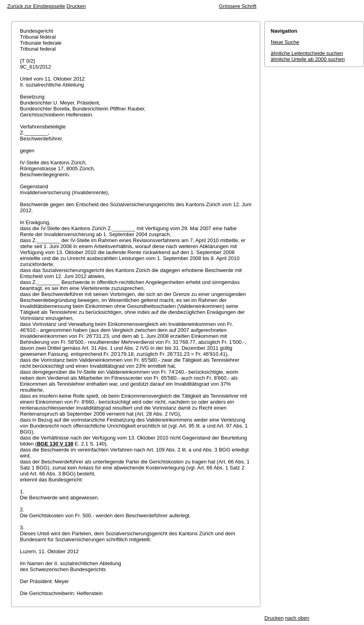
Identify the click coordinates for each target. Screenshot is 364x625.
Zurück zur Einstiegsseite (36, 6)
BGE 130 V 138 (55, 444)
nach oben (297, 618)
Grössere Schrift (238, 6)
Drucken (76, 6)
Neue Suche (285, 42)
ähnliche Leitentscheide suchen (307, 53)
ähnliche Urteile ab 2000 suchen (308, 59)
